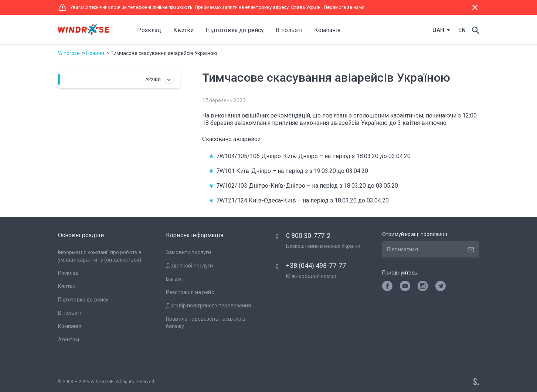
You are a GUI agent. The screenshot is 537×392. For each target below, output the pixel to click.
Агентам (69, 340)
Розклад (149, 30)
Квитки (67, 286)
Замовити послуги (188, 252)
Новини (95, 53)
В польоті (70, 313)
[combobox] (439, 30)
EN (462, 30)
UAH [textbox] (438, 30)
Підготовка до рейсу (83, 300)
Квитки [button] (184, 30)
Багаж (174, 279)
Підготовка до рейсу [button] (235, 30)
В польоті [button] (289, 30)
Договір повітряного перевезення (209, 306)
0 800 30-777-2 (308, 236)
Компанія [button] (327, 30)
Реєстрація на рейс (190, 292)
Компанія (70, 326)
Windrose (69, 53)
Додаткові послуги (190, 266)
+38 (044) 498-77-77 (316, 265)
